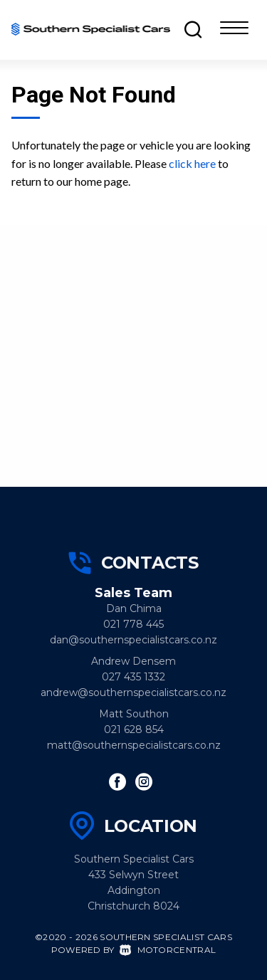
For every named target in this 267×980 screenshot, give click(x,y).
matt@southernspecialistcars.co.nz (134, 745)
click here (192, 163)
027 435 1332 (133, 677)
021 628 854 (134, 729)
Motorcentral (168, 950)
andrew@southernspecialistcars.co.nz (133, 692)
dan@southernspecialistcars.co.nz (133, 640)
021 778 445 (133, 624)
